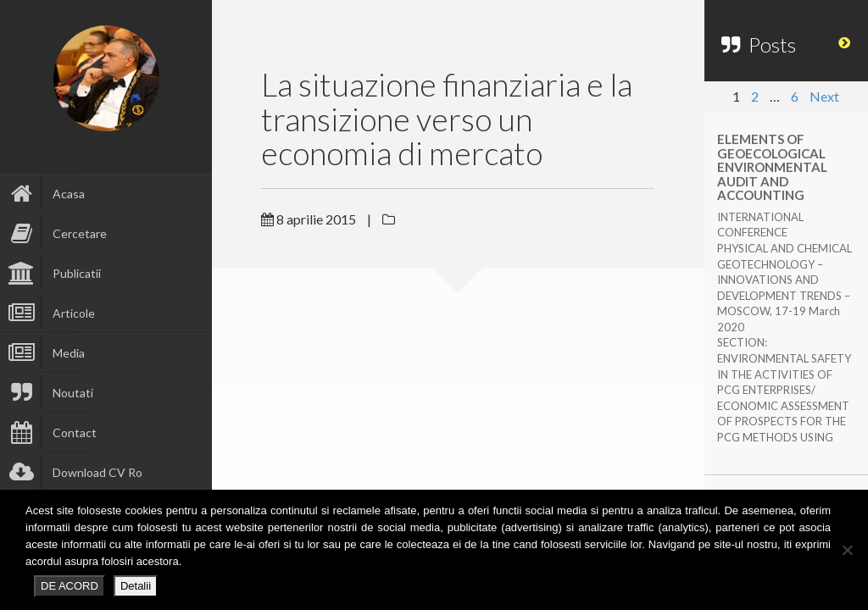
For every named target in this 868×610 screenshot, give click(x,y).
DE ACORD (70, 586)
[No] (847, 550)
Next (824, 96)
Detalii (136, 586)
